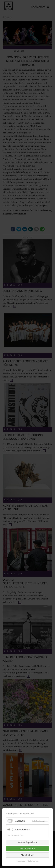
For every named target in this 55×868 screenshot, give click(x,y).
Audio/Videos (22, 830)
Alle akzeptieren (27, 849)
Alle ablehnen (27, 855)
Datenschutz (33, 861)
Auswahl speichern (28, 842)
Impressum (21, 861)
